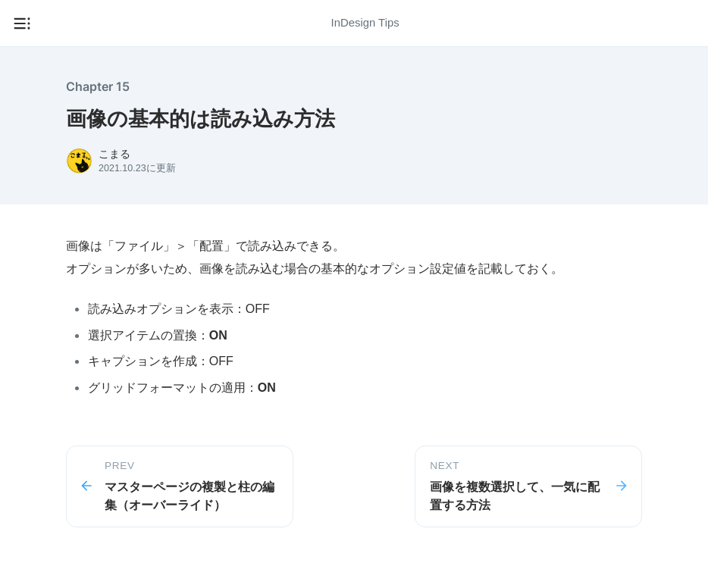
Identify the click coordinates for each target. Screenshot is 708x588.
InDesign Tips (365, 23)
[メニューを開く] (22, 23)
